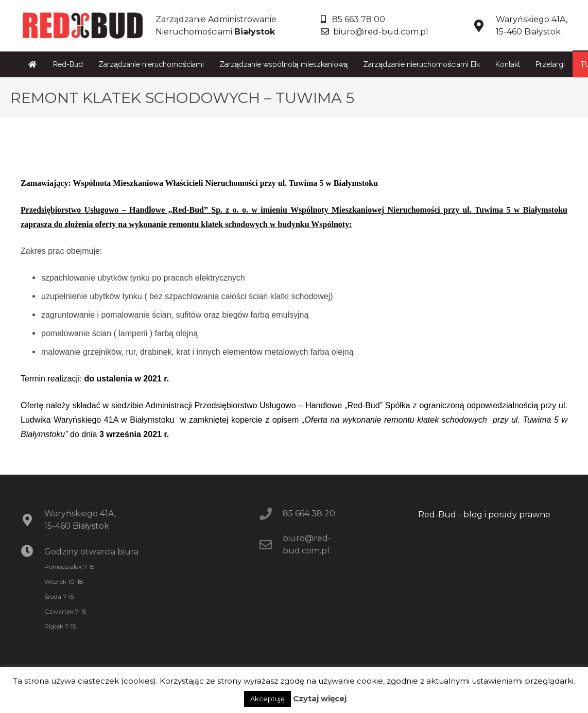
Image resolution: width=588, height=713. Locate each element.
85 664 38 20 (309, 514)
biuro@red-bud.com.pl (375, 32)
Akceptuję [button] (267, 699)
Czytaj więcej (320, 698)
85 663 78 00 (353, 19)
